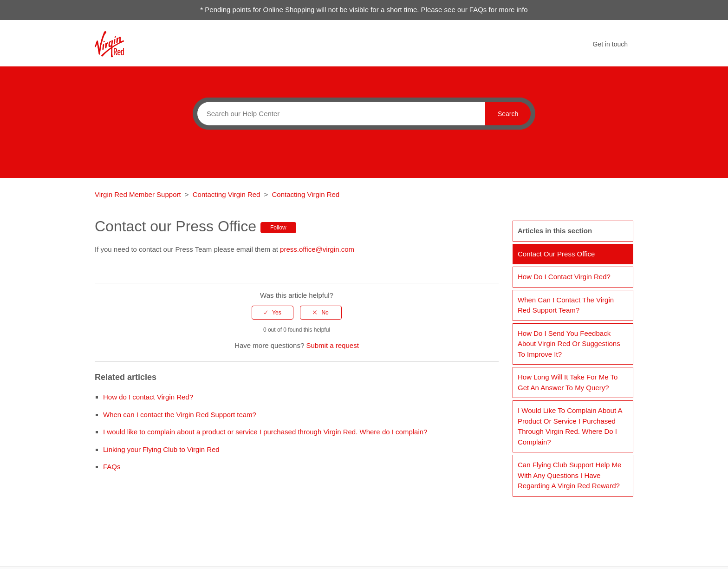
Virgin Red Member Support (139, 194)
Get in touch (611, 44)
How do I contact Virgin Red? (148, 397)
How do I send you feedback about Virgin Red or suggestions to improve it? (569, 344)
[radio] (273, 313)
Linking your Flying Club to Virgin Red (161, 449)
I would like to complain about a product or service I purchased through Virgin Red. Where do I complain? (265, 432)
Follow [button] (278, 228)
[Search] (339, 113)
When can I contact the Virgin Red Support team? (180, 415)
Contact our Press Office (556, 254)
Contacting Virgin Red (227, 194)
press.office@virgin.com (317, 249)
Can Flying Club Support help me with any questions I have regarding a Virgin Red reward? (569, 475)
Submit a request (332, 345)
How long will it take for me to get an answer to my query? (568, 382)
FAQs (112, 467)
